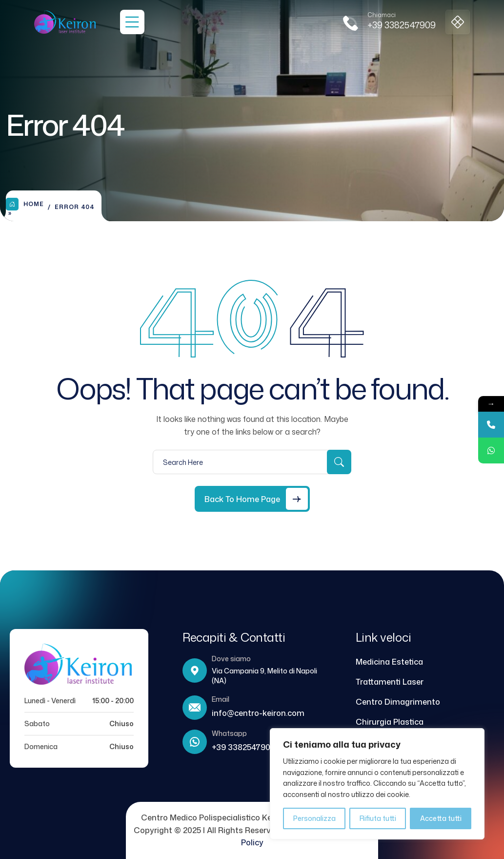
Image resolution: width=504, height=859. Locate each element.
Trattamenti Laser (390, 682)
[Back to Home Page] (252, 499)
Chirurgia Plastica (390, 722)
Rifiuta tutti (378, 818)
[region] (377, 784)
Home (25, 204)
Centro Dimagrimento (398, 702)
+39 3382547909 (402, 25)
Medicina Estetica (389, 662)
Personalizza (314, 818)
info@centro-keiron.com (258, 713)
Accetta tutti (441, 818)
